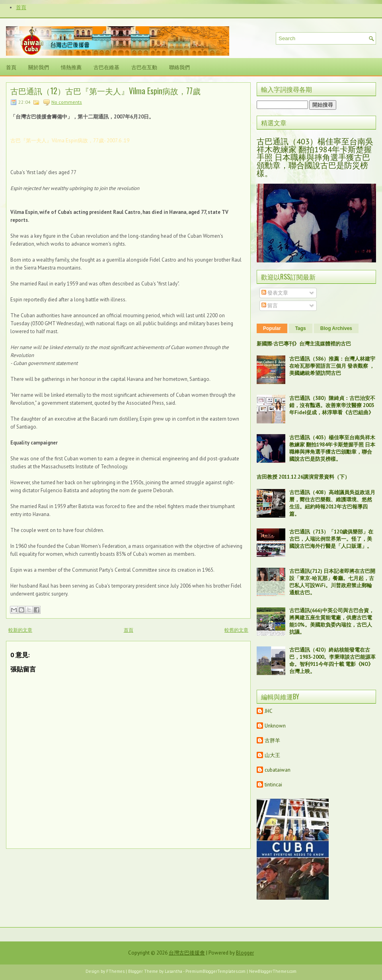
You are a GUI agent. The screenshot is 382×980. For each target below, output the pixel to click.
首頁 (21, 7)
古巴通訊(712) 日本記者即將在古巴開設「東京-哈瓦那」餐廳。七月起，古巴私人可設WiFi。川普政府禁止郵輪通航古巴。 (332, 582)
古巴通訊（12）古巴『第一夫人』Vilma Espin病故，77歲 (105, 91)
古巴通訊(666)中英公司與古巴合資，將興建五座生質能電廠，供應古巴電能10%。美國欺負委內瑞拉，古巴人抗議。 (332, 621)
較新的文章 (20, 630)
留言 (270, 306)
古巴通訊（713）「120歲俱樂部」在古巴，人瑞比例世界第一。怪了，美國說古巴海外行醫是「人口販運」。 (331, 539)
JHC (269, 711)
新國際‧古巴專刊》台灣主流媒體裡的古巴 (304, 344)
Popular (272, 328)
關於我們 (39, 67)
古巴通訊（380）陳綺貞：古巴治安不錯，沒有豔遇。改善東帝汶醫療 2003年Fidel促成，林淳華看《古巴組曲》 (332, 405)
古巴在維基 (106, 67)
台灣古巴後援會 (187, 953)
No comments (67, 102)
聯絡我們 (179, 67)
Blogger (245, 953)
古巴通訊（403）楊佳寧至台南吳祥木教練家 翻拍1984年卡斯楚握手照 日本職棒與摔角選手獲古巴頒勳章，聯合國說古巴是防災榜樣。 (315, 157)
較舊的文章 (236, 630)
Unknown (275, 726)
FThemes (115, 971)
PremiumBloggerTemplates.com (215, 971)
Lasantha (173, 971)
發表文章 (275, 293)
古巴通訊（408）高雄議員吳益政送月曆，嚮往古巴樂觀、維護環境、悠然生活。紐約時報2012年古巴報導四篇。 (332, 503)
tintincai (273, 785)
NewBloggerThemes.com (273, 971)
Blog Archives (336, 328)
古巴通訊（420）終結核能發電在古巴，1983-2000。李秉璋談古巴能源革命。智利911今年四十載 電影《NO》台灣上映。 (332, 661)
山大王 (272, 755)
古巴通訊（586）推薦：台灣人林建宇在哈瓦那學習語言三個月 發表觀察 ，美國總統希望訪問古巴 (332, 366)
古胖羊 (272, 740)
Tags (301, 328)
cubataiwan (278, 770)
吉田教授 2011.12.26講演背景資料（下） (303, 477)
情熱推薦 (71, 67)
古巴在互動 (144, 67)
